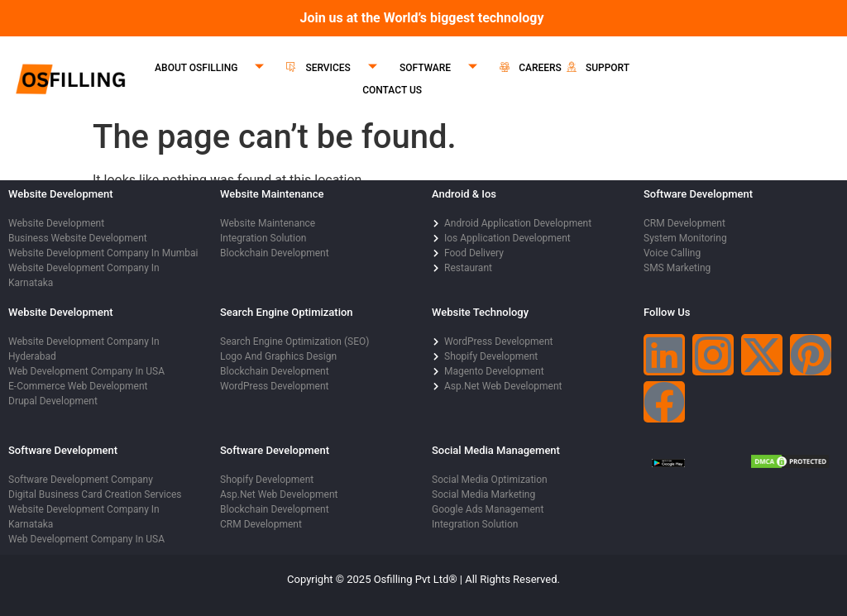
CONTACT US (392, 90)
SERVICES (338, 68)
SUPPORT (598, 68)
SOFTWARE (445, 68)
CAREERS (531, 68)
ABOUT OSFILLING (215, 68)
